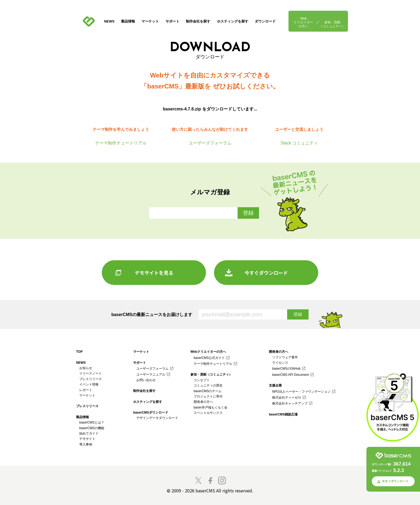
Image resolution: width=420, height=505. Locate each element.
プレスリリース (91, 379)
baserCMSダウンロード (151, 413)
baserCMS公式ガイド (209, 358)
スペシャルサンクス (208, 413)
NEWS (109, 21)
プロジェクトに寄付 (208, 396)
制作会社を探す (198, 21)
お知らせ (86, 368)
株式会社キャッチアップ (290, 403)
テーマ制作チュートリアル (213, 364)
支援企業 (275, 385)
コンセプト (202, 380)
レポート (86, 390)
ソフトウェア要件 (285, 357)
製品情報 (128, 21)
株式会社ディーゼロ (287, 398)
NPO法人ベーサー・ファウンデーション (301, 392)
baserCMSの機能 (92, 428)
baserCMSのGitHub (286, 369)
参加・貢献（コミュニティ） (332, 24)
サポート (172, 21)
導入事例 (86, 444)
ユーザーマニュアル (151, 374)
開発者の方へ (203, 402)
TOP (79, 352)
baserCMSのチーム (208, 391)
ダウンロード (265, 21)
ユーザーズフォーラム (152, 369)
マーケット (150, 21)
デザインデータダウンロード (157, 418)
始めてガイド (89, 433)
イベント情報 (89, 384)
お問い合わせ (146, 380)
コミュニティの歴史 (208, 385)
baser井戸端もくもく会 (211, 407)
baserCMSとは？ (92, 422)
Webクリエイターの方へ (303, 22)
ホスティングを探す (233, 21)
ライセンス (280, 363)
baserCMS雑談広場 (283, 414)
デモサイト (87, 439)
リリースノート (91, 373)
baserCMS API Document (290, 375)
